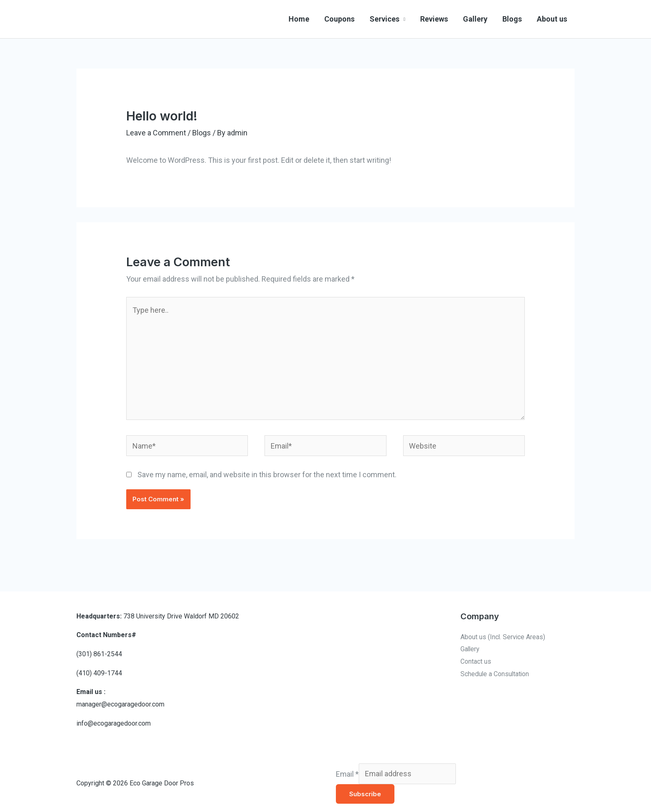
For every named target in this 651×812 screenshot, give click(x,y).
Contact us (476, 661)
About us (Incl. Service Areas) (503, 637)
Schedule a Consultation (495, 674)
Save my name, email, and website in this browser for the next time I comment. (267, 475)
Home (299, 19)
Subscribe (365, 794)
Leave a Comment (156, 133)
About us (552, 19)
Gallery (475, 19)
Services (384, 19)
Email (347, 774)
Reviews (434, 19)
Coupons (339, 19)
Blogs (512, 19)
